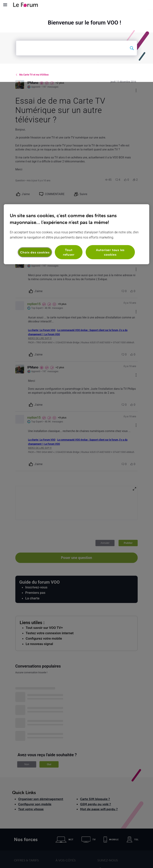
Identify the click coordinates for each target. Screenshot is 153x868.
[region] (76, 152)
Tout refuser (69, 170)
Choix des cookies (35, 170)
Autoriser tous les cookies (110, 170)
